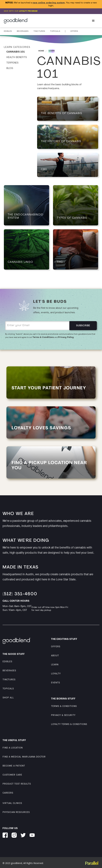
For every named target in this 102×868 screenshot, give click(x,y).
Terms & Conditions (43, 337)
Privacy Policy (66, 337)
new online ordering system (49, 3)
